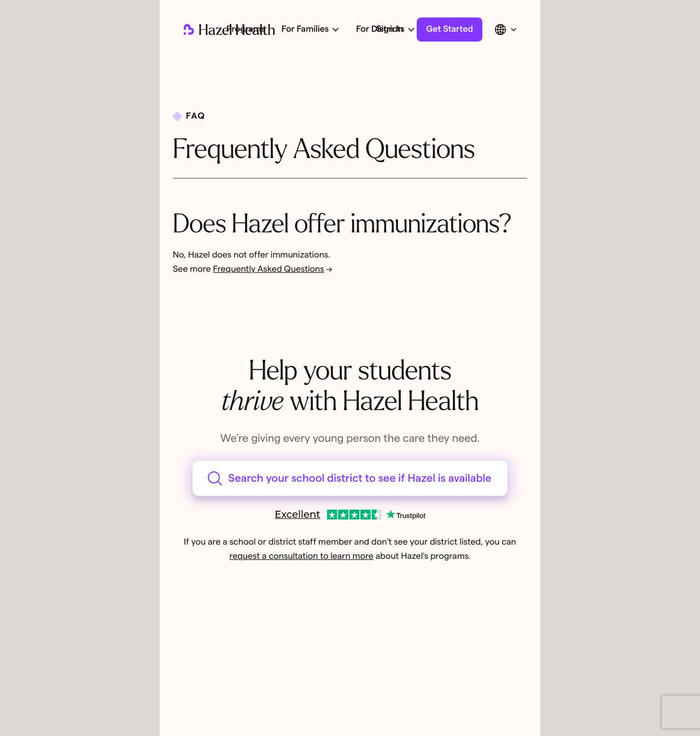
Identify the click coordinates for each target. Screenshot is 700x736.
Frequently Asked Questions (269, 270)
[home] (229, 30)
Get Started (450, 30)
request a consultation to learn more (301, 557)
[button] (310, 30)
